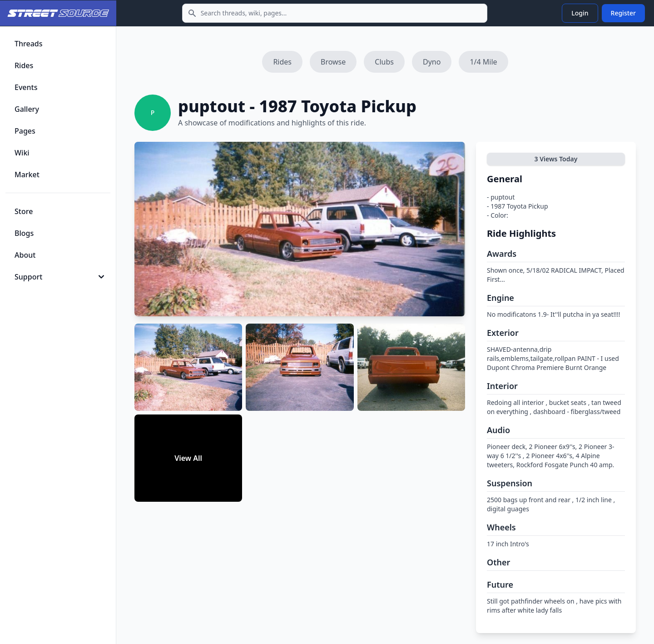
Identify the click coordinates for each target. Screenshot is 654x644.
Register (623, 13)
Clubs (384, 62)
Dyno (432, 62)
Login (580, 13)
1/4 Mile (483, 62)
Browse (333, 62)
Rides (282, 62)
